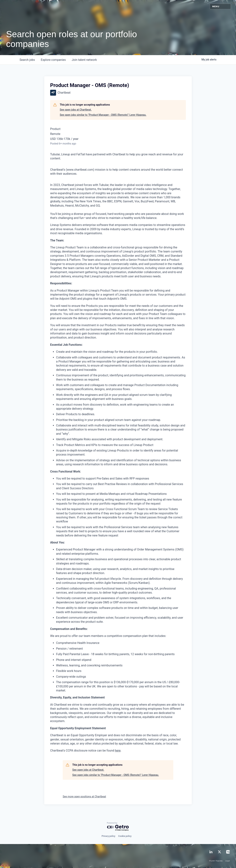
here (118, 751)
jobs (27, 60)
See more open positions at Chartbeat (84, 796)
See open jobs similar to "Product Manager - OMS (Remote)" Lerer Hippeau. (103, 115)
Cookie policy (125, 836)
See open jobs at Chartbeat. (76, 110)
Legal (228, 861)
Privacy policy (108, 836)
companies (53, 60)
